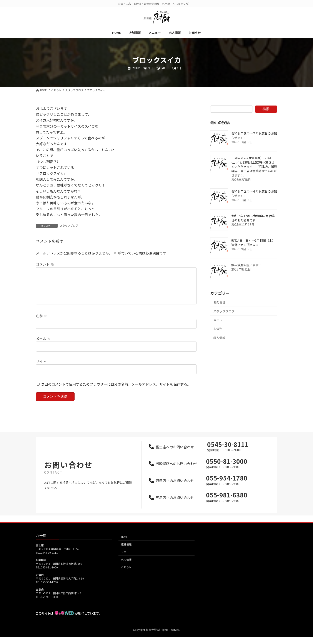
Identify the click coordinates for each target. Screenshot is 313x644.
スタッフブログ (69, 225)
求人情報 (219, 338)
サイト (41, 368)
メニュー (219, 320)
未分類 (218, 329)
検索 (266, 109)
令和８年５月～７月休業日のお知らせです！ (254, 135)
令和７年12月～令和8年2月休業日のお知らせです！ (253, 218)
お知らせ (219, 302)
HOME (125, 544)
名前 (42, 323)
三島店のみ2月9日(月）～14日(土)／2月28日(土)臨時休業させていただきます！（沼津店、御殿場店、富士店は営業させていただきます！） (254, 167)
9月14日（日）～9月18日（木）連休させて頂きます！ (253, 243)
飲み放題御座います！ (246, 265)
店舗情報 (126, 551)
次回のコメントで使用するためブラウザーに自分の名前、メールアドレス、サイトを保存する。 (116, 391)
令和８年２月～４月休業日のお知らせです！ (254, 193)
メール (43, 345)
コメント (45, 264)
